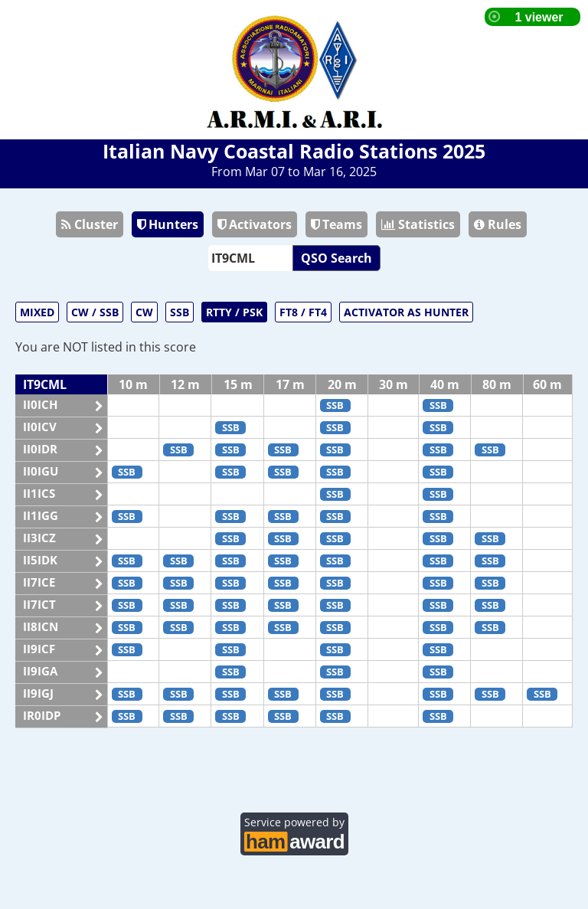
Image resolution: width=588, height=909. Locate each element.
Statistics (418, 224)
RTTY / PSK (234, 312)
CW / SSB (95, 312)
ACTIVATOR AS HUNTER (406, 312)
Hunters (168, 224)
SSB (180, 312)
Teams (336, 224)
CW (144, 312)
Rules (498, 224)
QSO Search (336, 258)
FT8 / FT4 (303, 312)
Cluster (90, 224)
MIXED (37, 312)
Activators (255, 224)
